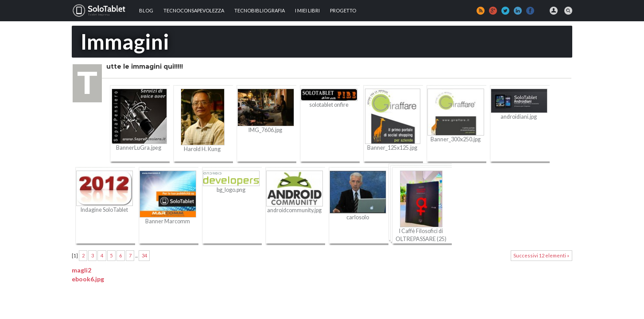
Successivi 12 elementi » (541, 255)
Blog (146, 10)
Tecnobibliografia (260, 10)
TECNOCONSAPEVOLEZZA (194, 10)
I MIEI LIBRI (307, 10)
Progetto (343, 10)
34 (144, 255)
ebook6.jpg (88, 279)
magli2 (81, 270)
